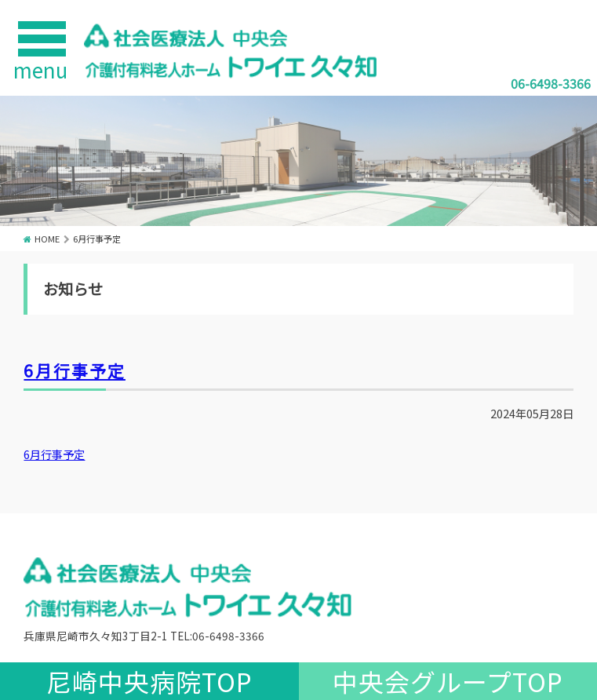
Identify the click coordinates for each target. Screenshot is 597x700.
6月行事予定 (74, 370)
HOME (47, 239)
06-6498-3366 (551, 83)
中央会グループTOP (448, 681)
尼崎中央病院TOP (149, 681)
